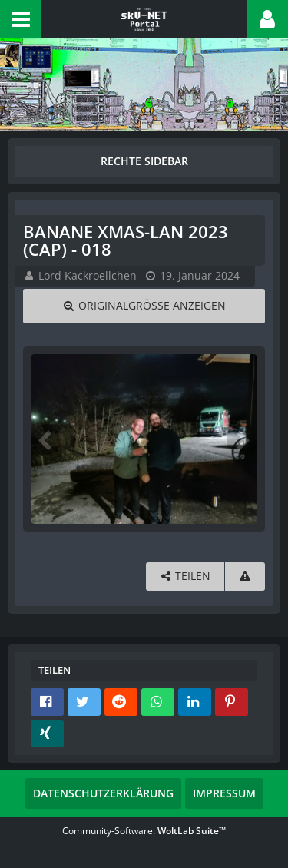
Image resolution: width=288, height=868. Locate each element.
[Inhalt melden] (245, 576)
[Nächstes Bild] (242, 439)
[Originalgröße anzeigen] (144, 306)
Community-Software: (144, 831)
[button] (21, 19)
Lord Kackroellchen (88, 275)
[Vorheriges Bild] (46, 439)
